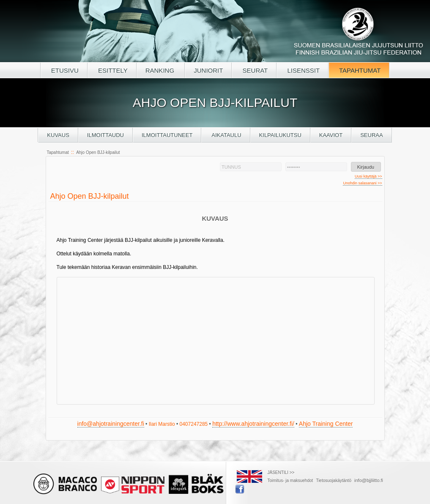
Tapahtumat (58, 152)
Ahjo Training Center (326, 424)
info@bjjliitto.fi (369, 480)
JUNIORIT (208, 70)
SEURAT (254, 70)
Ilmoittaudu (105, 135)
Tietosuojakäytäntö (334, 481)
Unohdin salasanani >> (362, 183)
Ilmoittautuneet (167, 135)
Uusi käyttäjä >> (368, 176)
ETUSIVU (64, 70)
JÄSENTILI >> (281, 472)
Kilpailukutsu (280, 135)
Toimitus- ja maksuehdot (290, 481)
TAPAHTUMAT (359, 70)
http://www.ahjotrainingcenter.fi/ (253, 424)
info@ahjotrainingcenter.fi (111, 424)
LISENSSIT (303, 70)
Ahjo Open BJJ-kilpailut (98, 152)
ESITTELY (112, 70)
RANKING (161, 70)
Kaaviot (331, 135)
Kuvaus (58, 135)
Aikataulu (226, 135)
